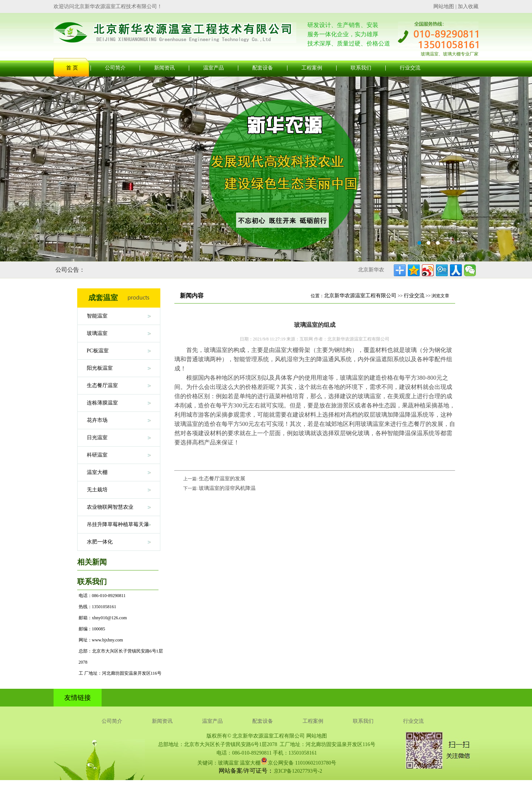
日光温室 (97, 438)
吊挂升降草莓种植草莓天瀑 (118, 524)
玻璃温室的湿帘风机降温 (227, 488)
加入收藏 (468, 6)
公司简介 (115, 68)
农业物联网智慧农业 (110, 507)
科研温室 (97, 455)
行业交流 (410, 68)
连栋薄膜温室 (102, 403)
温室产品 (214, 68)
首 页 (72, 68)
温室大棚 (97, 472)
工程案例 (312, 68)
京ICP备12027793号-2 (298, 771)
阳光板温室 (100, 368)
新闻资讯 (164, 68)
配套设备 (263, 68)
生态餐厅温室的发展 (222, 479)
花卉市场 (97, 420)
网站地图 (444, 6)
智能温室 (97, 316)
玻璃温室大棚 (266, 169)
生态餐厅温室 (102, 385)
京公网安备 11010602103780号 (298, 761)
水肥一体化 (100, 542)
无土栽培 (97, 490)
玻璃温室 (97, 333)
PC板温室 (98, 351)
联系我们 (361, 68)
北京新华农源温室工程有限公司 (360, 296)
